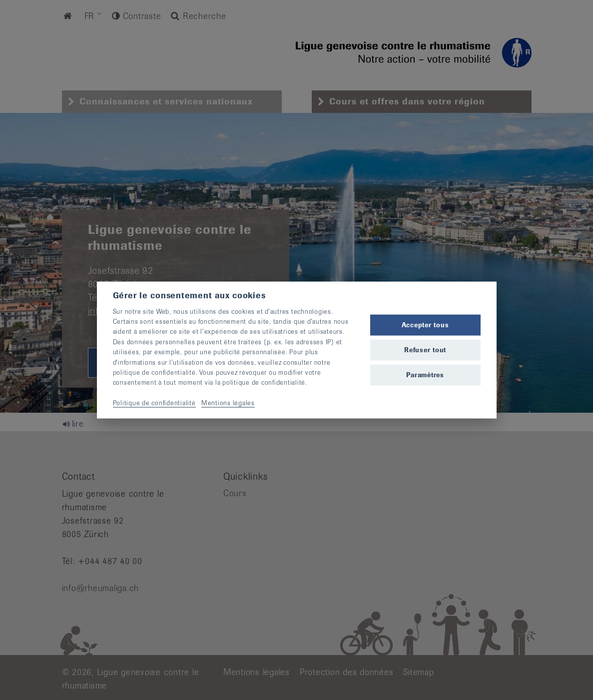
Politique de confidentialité (154, 403)
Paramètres (425, 375)
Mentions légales (228, 403)
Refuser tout (425, 350)
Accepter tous (425, 325)
